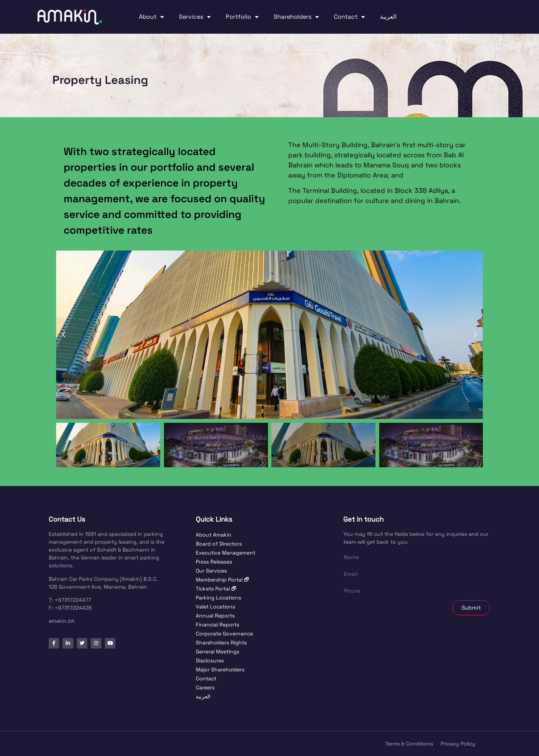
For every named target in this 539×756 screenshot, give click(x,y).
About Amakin (214, 535)
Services (195, 17)
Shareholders (296, 17)
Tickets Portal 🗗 (216, 589)
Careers (205, 687)
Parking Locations (218, 598)
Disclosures (210, 661)
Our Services (211, 571)
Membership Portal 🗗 (222, 580)
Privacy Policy (458, 744)
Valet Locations (215, 607)
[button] (468, 17)
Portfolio (242, 17)
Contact (349, 17)
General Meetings (217, 652)
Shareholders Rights (221, 643)
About (151, 17)
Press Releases (214, 562)
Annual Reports (215, 616)
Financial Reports (217, 625)
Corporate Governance (224, 634)
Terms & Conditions (409, 744)
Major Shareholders (220, 670)
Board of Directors (219, 544)
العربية (388, 17)
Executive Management (226, 553)
